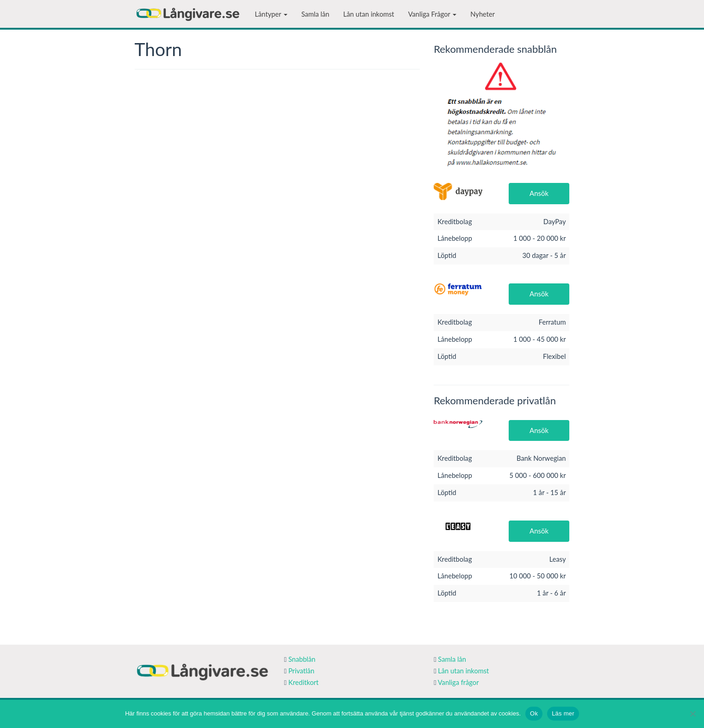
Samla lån (315, 14)
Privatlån (301, 671)
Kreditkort (303, 682)
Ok (534, 713)
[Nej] (692, 714)
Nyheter (483, 14)
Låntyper (271, 14)
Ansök (539, 193)
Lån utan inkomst (369, 14)
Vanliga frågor (458, 682)
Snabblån (302, 659)
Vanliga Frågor (433, 14)
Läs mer (563, 713)
